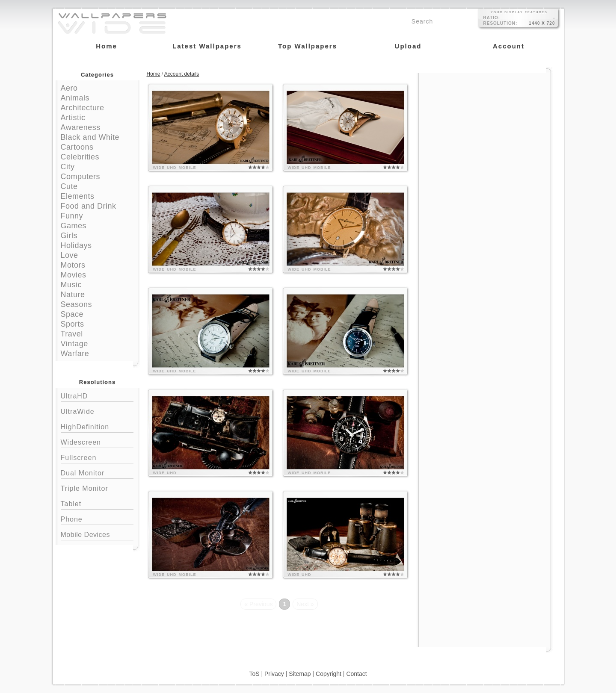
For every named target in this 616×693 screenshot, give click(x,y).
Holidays (76, 245)
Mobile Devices (85, 535)
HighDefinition (97, 426)
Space (72, 314)
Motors (73, 265)
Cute (69, 186)
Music (71, 285)
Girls (69, 236)
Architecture (83, 108)
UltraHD (97, 395)
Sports (73, 324)
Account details (182, 74)
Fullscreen (97, 457)
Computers (81, 177)
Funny (72, 216)
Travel (72, 334)
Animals (75, 98)
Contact (356, 674)
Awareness (81, 127)
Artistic (73, 118)
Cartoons (77, 147)
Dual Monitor (97, 472)
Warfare (75, 354)
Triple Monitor (97, 488)
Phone (97, 518)
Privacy (274, 674)
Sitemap (300, 674)
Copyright (329, 674)
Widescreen (97, 441)
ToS (254, 674)
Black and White (90, 137)
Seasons (77, 304)
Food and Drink (89, 206)
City (68, 167)
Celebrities (80, 157)
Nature (73, 295)
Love (70, 255)
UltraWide (97, 411)
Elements (78, 196)
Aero (69, 88)
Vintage (74, 344)
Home (154, 74)
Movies (74, 275)
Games (74, 226)
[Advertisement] (485, 127)
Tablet (97, 503)
